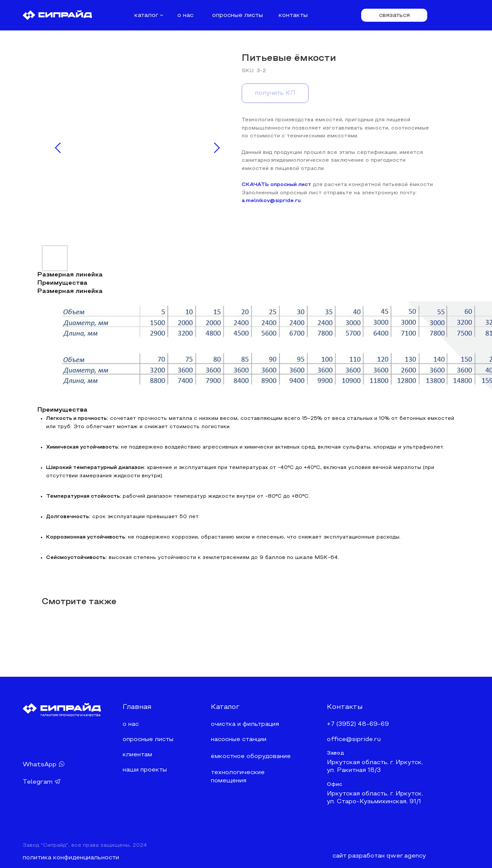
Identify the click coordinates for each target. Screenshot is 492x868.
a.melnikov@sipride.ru (271, 201)
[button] (394, 15)
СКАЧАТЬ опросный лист (276, 185)
